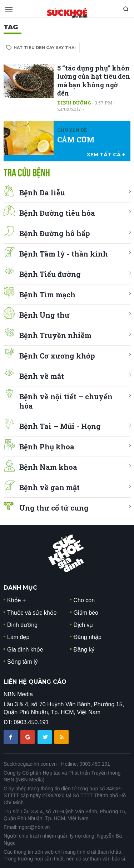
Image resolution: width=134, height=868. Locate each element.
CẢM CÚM (76, 140)
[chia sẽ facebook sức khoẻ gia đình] (11, 737)
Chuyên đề (72, 130)
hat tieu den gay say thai (45, 48)
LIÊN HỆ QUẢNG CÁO (35, 682)
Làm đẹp (18, 637)
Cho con (84, 600)
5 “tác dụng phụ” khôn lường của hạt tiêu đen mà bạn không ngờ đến (94, 81)
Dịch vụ (83, 625)
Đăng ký (84, 650)
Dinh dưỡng (74, 103)
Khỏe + (16, 600)
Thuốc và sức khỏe (32, 613)
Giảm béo (86, 613)
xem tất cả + (106, 155)
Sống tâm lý (23, 662)
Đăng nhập (88, 637)
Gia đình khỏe (25, 650)
